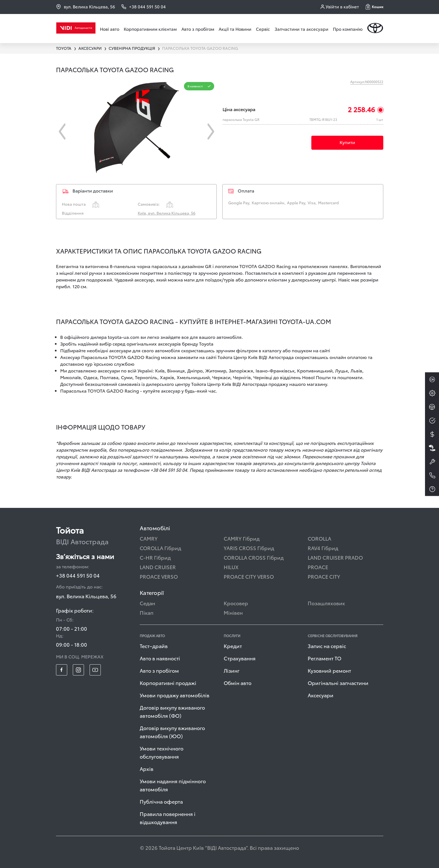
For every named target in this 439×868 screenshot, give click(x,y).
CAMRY (149, 538)
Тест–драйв (154, 646)
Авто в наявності (160, 658)
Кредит (233, 646)
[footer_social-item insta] (78, 670)
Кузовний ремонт (329, 670)
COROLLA (319, 538)
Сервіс (263, 29)
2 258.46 (361, 109)
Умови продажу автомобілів (175, 695)
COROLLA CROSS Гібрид (254, 557)
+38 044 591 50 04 (78, 575)
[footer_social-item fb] (62, 670)
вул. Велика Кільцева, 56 (86, 7)
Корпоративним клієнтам (150, 29)
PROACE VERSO (159, 576)
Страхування (240, 658)
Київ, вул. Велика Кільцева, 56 (167, 213)
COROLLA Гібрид (160, 548)
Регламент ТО (324, 658)
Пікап (147, 612)
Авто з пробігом (198, 29)
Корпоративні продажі (168, 683)
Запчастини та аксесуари (302, 29)
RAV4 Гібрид (323, 548)
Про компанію (348, 29)
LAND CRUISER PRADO (335, 557)
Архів (147, 769)
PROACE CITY (324, 576)
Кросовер (236, 603)
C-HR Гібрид (155, 557)
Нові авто (110, 29)
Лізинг (232, 670)
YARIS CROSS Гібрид (249, 548)
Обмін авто (238, 683)
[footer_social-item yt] (95, 670)
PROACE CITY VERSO (249, 576)
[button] (374, 7)
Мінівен (233, 612)
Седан (147, 603)
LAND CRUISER (158, 567)
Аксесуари (321, 695)
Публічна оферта (161, 801)
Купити (347, 142)
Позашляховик (326, 603)
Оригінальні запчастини (338, 683)
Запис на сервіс (327, 646)
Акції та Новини (235, 29)
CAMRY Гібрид (242, 538)
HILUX (231, 567)
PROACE (318, 567)
